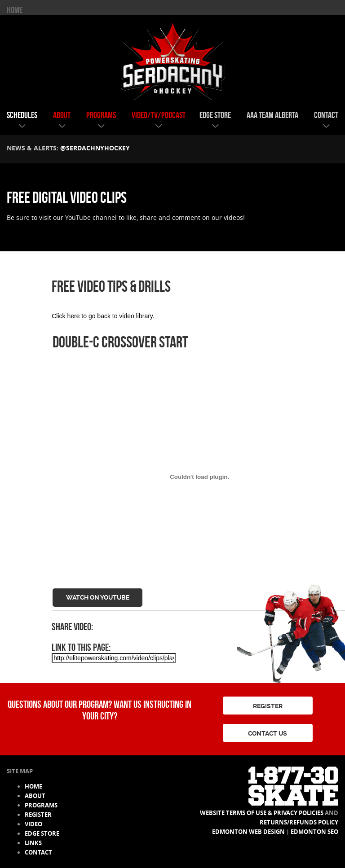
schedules (22, 115)
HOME (15, 10)
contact (326, 115)
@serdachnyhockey (95, 148)
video (33, 824)
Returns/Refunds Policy (299, 822)
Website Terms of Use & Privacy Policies (262, 813)
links (33, 843)
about (62, 115)
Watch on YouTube (98, 597)
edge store (215, 115)
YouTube (78, 217)
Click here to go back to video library (102, 316)
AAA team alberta (272, 115)
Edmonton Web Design (248, 832)
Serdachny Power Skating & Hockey (172, 58)
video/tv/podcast (159, 115)
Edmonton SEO (314, 832)
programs (101, 115)
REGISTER (268, 706)
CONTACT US (268, 733)
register (38, 815)
